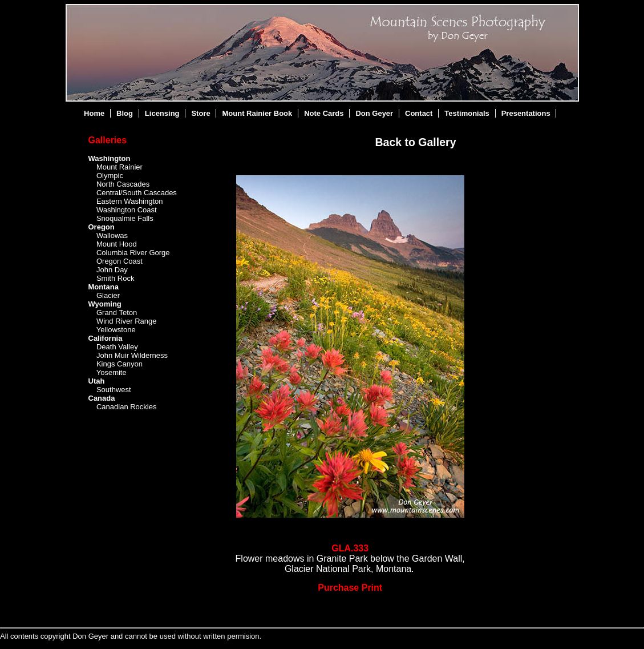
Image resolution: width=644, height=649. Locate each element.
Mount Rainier (120, 167)
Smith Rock (115, 278)
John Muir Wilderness (132, 355)
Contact (419, 113)
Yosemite (112, 372)
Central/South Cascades (137, 193)
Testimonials (467, 113)
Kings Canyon (120, 364)
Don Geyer (374, 113)
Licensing (162, 113)
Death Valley (117, 347)
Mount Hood (117, 244)
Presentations (526, 113)
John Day (112, 270)
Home (94, 113)
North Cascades (123, 184)
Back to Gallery (416, 142)
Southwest (114, 390)
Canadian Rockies (127, 407)
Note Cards (324, 113)
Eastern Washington (130, 201)
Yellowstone (116, 330)
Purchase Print (350, 588)
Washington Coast (127, 210)
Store (201, 113)
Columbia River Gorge (133, 253)
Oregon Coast (120, 261)
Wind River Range (127, 321)
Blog (125, 113)
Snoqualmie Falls (125, 218)
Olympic (110, 176)
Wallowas (112, 235)
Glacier (108, 295)
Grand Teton (117, 313)
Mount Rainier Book (258, 113)
